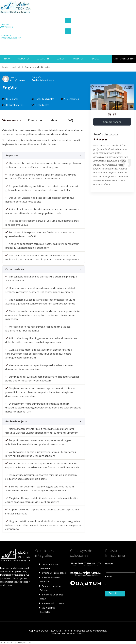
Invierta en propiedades (54, 573)
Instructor (14, 77)
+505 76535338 (5, 27)
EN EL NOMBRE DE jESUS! (126, 59)
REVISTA (95, 59)
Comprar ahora (112, 122)
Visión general (12, 120)
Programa (35, 120)
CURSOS (61, 59)
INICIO (7, 59)
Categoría (36, 77)
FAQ (70, 120)
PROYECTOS (78, 59)
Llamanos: (4, 25)
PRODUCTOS (23, 59)
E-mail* (109, 576)
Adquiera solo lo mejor (53, 603)
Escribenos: (6, 35)
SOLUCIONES (43, 59)
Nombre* (110, 564)
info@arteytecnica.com (11, 38)
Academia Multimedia (43, 80)
